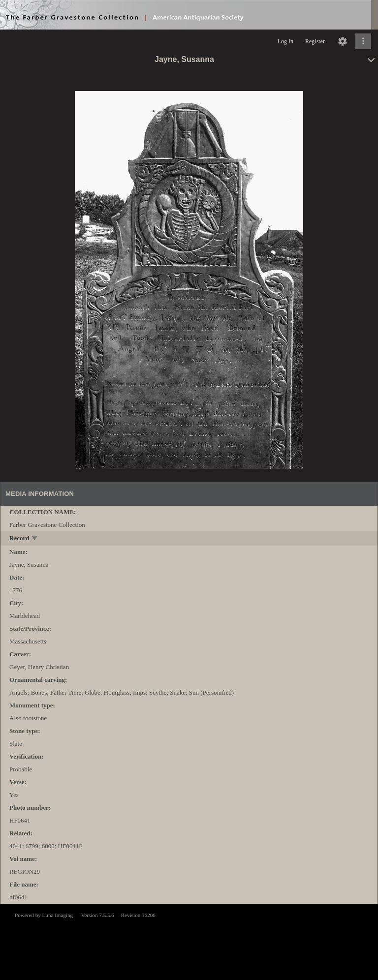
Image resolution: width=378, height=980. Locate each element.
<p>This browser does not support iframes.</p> (189, 941)
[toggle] (35, 539)
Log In (285, 41)
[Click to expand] (363, 41)
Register (315, 41)
